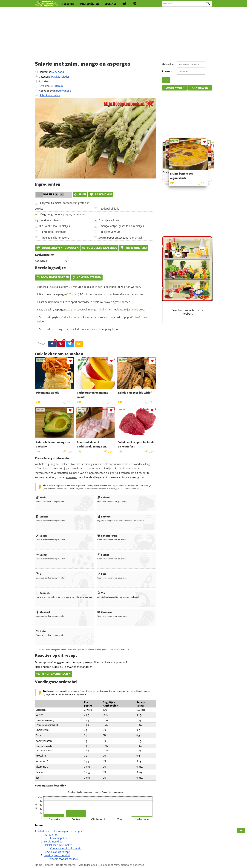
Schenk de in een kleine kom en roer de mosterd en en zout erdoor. (93, 319)
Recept (49, 865)
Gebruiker (168, 64)
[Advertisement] (123, 33)
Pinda (41, 497)
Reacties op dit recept (57, 852)
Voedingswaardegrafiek (64, 859)
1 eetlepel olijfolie (109, 209)
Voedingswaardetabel (57, 855)
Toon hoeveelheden (53, 277)
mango (98, 310)
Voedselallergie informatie (66, 848)
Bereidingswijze (53, 842)
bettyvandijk (63, 91)
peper (132, 317)
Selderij (104, 497)
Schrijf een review (50, 95)
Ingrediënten (51, 835)
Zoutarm (105, 612)
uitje (131, 310)
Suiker (42, 536)
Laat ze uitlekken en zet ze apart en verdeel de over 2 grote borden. (85, 302)
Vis (101, 593)
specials (110, 4)
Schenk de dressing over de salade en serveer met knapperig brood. (80, 329)
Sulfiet (103, 555)
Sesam (42, 555)
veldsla (100, 302)
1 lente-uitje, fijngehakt (53, 232)
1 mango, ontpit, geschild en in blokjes (121, 226)
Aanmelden (200, 88)
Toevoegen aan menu (99, 248)
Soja (102, 574)
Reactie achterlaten (53, 674)
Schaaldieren (107, 536)
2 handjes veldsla (109, 220)
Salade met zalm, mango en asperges (60, 831)
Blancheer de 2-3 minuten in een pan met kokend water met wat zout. (93, 294)
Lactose (104, 517)
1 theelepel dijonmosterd (54, 238)
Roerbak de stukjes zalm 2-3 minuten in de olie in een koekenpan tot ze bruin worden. (90, 287)
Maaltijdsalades (60, 77)
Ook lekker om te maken (58, 845)
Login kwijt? (175, 88)
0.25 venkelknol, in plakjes (55, 226)
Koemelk (43, 593)
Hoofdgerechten (66, 865)
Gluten (42, 517)
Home (39, 865)
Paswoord (168, 71)
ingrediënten (89, 4)
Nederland (58, 72)
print (80, 194)
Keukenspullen (59, 838)
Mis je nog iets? (134, 248)
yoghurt (63, 317)
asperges (67, 294)
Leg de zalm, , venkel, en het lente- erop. (92, 310)
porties (45, 81)
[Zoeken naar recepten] (187, 4)
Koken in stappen (87, 277)
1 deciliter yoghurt (109, 232)
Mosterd (43, 612)
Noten (42, 631)
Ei (39, 574)
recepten (68, 4)
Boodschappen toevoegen (57, 248)
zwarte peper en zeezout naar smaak (120, 238)
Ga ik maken (101, 194)
